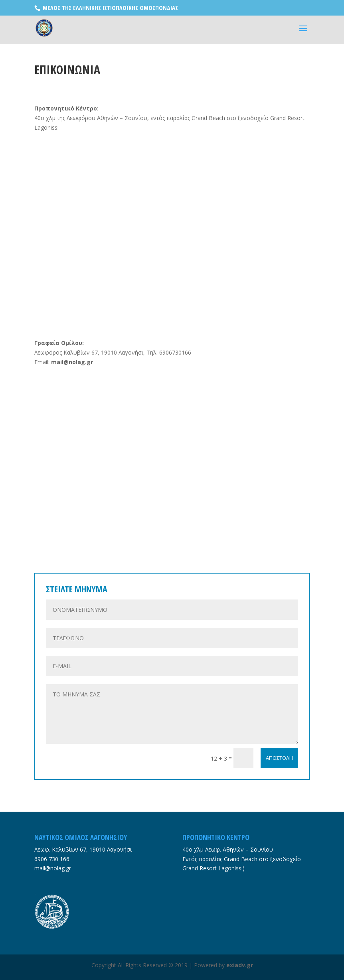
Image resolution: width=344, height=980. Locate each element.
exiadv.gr (240, 965)
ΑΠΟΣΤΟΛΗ (279, 758)
